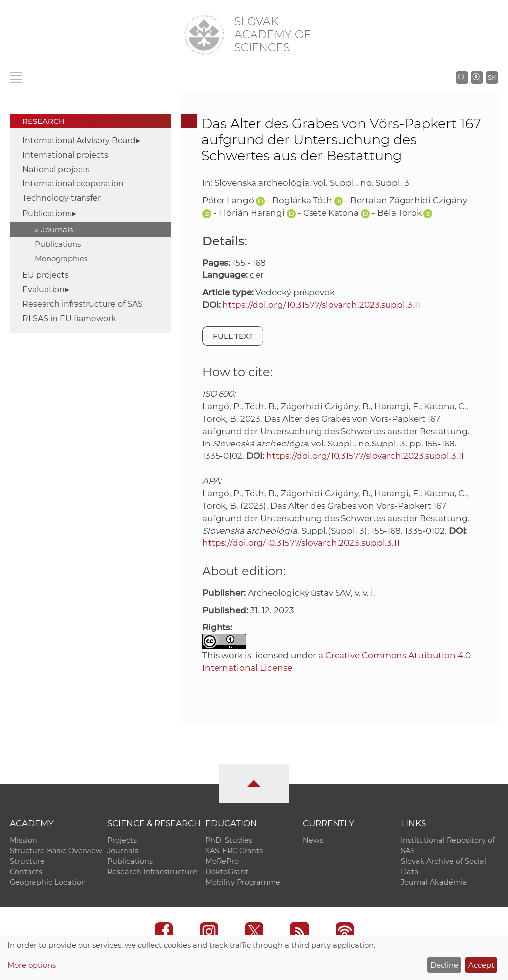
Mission (24, 840)
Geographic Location (48, 882)
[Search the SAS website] (462, 77)
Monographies (61, 258)
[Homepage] (204, 35)
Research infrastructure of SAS (83, 304)
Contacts (26, 872)
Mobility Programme (243, 882)
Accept (481, 965)
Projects (122, 840)
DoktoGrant (227, 872)
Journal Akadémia (434, 882)
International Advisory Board (79, 140)
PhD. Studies (229, 840)
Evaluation (43, 290)
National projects (56, 169)
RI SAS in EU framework (69, 318)
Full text (233, 336)
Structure (27, 861)
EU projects (45, 275)
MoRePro (222, 861)
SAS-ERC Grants (234, 851)
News (313, 840)
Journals (57, 229)
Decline (444, 965)
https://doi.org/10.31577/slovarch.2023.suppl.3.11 (321, 305)
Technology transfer (62, 198)
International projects (65, 155)
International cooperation (73, 184)
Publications (47, 214)
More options (32, 965)
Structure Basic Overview (56, 851)
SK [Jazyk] (492, 77)
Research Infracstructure (152, 872)
